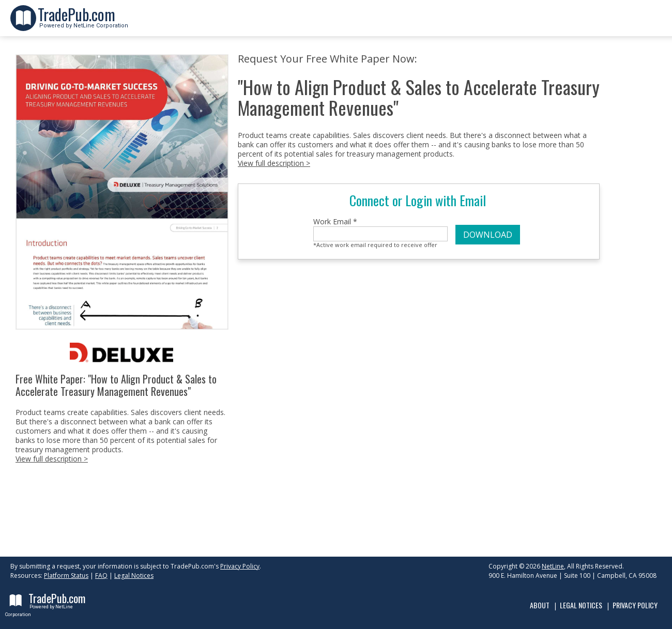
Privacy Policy (240, 566)
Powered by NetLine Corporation (83, 22)
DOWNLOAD (488, 235)
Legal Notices (134, 576)
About (540, 605)
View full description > (52, 459)
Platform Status (66, 576)
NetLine (553, 566)
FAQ (101, 576)
